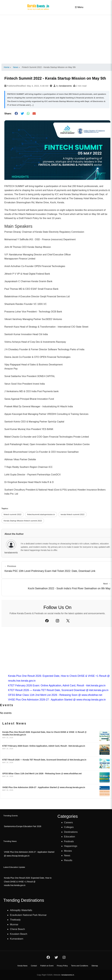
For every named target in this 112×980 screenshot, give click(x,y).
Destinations (71, 832)
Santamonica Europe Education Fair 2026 (22, 826)
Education (70, 837)
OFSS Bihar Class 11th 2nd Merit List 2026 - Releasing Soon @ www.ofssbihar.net (55, 695)
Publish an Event (47, 966)
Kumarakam (17, 938)
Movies (68, 851)
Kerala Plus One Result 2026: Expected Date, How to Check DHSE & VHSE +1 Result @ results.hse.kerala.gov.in (27, 881)
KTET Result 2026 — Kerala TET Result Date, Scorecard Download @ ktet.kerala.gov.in (58, 690)
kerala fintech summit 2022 (72, 514)
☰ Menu (79, 7)
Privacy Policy (62, 966)
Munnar (14, 924)
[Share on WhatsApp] (28, 114)
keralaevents (65, 86)
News (67, 855)
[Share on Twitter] (22, 114)
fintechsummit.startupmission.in (41, 514)
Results (68, 860)
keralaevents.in (68, 975)
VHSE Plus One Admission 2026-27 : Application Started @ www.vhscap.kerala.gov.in (57, 700)
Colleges (69, 827)
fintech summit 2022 (13, 514)
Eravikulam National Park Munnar (29, 915)
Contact (34, 966)
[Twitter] (68, 621)
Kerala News (22, 966)
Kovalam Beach (19, 934)
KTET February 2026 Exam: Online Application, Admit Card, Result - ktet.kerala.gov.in (57, 685)
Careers (69, 822)
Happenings (71, 846)
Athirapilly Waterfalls (22, 910)
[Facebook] (47, 621)
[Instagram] (57, 621)
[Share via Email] (34, 114)
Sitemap (95, 966)
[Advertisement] (56, 39)
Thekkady (15, 919)
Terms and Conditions (80, 966)
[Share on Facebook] (16, 114)
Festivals (69, 841)
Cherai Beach (18, 929)
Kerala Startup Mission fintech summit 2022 (23, 521)
